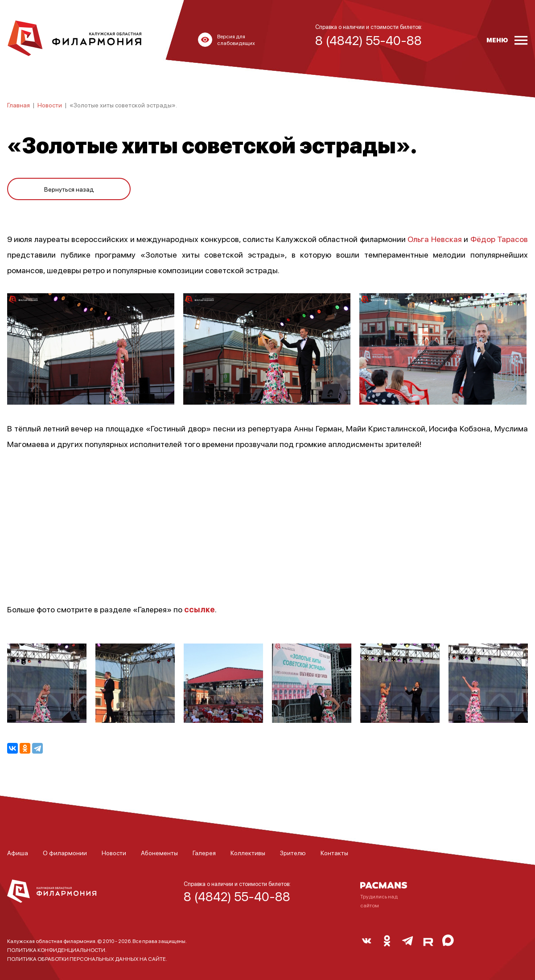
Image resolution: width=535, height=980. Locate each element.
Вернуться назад (69, 188)
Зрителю (293, 853)
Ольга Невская (434, 239)
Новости (50, 105)
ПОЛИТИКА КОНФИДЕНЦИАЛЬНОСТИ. (57, 950)
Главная (19, 105)
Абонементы (159, 853)
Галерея (204, 853)
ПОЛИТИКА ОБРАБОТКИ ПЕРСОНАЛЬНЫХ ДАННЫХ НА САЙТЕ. (87, 959)
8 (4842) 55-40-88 (237, 896)
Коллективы (248, 853)
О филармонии (65, 853)
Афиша (18, 853)
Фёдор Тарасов (499, 239)
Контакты (334, 853)
